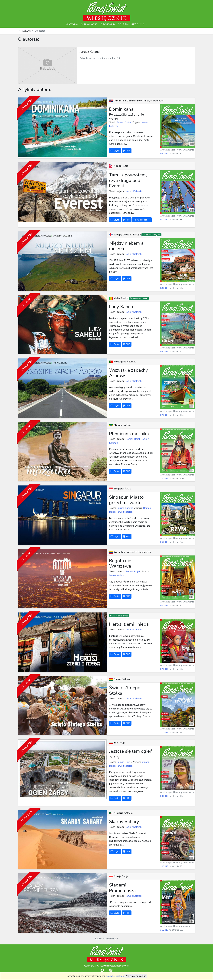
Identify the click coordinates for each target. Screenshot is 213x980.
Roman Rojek (124, 122)
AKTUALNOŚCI (89, 24)
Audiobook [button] (142, 220)
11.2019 (164, 930)
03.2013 (164, 288)
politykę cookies (115, 976)
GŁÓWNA (72, 24)
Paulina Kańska (124, 508)
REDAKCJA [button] (138, 24)
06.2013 (164, 542)
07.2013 (164, 415)
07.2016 (164, 669)
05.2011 (164, 154)
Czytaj (115, 151)
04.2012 (164, 220)
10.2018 (164, 866)
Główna (25, 31)
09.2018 (164, 796)
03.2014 (164, 606)
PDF (127, 151)
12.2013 (164, 479)
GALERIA (123, 24)
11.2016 (164, 733)
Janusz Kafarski (133, 191)
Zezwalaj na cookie (136, 976)
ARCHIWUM (108, 24)
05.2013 (164, 352)
